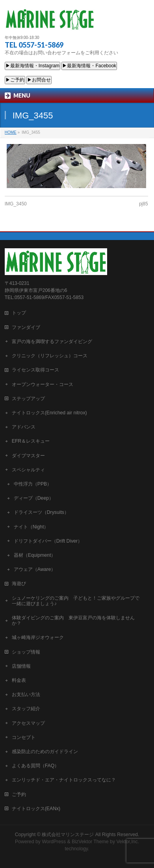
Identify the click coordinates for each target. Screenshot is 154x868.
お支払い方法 (26, 694)
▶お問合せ (39, 80)
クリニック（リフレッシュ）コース (50, 355)
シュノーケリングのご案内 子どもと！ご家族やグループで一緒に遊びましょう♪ (76, 600)
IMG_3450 (16, 204)
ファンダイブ (26, 327)
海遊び (19, 583)
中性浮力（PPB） (33, 484)
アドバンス (24, 427)
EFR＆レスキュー (31, 441)
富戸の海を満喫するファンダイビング (52, 341)
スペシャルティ (28, 469)
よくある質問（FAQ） (36, 765)
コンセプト (24, 737)
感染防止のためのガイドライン (45, 751)
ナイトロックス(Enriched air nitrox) (49, 412)
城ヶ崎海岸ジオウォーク (38, 637)
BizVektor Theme (90, 841)
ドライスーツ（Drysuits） (41, 512)
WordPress (54, 841)
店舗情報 (21, 666)
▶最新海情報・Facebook (89, 66)
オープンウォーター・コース (43, 384)
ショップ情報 (26, 652)
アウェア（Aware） (35, 569)
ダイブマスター (28, 455)
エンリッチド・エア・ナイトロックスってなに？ (64, 779)
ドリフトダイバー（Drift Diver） (48, 541)
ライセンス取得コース (35, 369)
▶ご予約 (15, 80)
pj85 (144, 204)
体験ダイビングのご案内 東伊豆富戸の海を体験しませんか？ (73, 620)
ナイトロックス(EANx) (36, 808)
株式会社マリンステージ (68, 834)
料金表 (19, 680)
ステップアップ (28, 398)
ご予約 (19, 794)
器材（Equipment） (35, 555)
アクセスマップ (28, 723)
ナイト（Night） (31, 526)
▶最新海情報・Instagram (32, 66)
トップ (19, 312)
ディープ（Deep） (34, 498)
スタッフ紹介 (26, 708)
